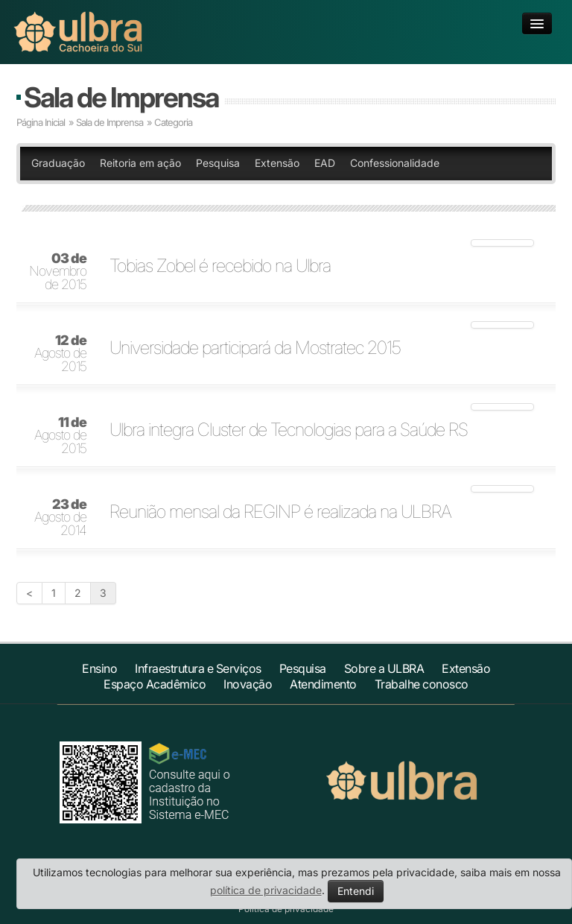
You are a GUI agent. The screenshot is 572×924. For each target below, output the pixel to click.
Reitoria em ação (140, 163)
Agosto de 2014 (60, 518)
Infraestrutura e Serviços (198, 668)
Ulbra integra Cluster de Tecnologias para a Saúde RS (289, 430)
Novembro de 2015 (58, 272)
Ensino (99, 668)
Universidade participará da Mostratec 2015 (255, 348)
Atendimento (323, 684)
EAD (325, 163)
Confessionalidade (395, 163)
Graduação (58, 163)
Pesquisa (218, 163)
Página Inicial (41, 122)
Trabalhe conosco (422, 684)
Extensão (277, 163)
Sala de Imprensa (121, 97)
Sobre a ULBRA (384, 668)
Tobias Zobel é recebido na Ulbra (220, 266)
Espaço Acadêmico (155, 684)
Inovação (248, 684)
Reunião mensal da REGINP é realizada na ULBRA (280, 512)
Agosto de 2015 (60, 354)
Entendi (356, 891)
